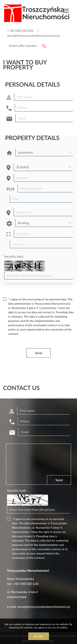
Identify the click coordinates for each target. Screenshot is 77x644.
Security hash (14, 256)
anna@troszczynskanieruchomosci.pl (33, 35)
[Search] (27, 46)
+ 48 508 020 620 (20, 30)
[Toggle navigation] (66, 11)
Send (38, 353)
